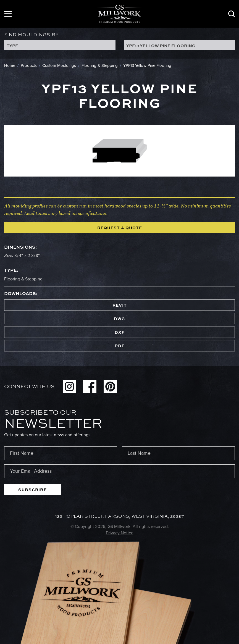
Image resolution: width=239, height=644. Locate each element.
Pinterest (110, 387)
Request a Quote (120, 228)
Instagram (69, 387)
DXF (120, 332)
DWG (119, 319)
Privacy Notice (120, 533)
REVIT (120, 305)
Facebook (90, 387)
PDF (120, 346)
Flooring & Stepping (23, 279)
